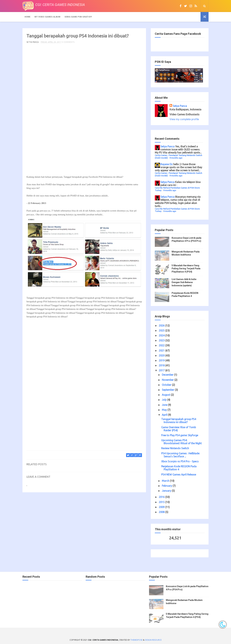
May (165, 410)
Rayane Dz (167, 164)
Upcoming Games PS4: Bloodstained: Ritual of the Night (181, 442)
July (165, 400)
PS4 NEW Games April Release (179, 475)
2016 (162, 497)
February (167, 486)
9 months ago (176, 158)
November (168, 380)
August (166, 395)
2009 (162, 507)
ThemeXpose (137, 640)
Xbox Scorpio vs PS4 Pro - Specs (180, 461)
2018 (162, 365)
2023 (162, 340)
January (167, 491)
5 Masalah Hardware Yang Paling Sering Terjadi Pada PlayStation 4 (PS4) (186, 269)
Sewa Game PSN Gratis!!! (78, 17)
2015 (162, 502)
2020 (162, 355)
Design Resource (153, 640)
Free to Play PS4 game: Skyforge (180, 435)
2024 (162, 335)
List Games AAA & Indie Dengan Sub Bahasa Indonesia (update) (184, 282)
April (165, 415)
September (168, 390)
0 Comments (68, 42)
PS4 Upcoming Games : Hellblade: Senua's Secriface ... (180, 455)
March (166, 481)
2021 (162, 351)
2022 (162, 345)
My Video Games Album (47, 17)
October (167, 385)
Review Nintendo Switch (175, 448)
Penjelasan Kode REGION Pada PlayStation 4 (179, 468)
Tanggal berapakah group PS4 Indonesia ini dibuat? (179, 421)
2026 (162, 326)
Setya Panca (180, 106)
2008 (162, 512)
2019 (162, 360)
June (165, 405)
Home (27, 17)
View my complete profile (184, 119)
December (168, 375)
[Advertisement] (84, 110)
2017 (162, 370)
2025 (162, 330)
